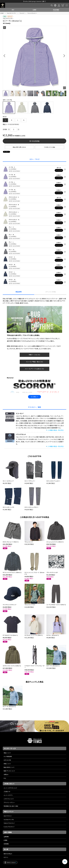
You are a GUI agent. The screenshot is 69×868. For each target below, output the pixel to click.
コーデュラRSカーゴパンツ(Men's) (56, 598)
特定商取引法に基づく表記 (11, 799)
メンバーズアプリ (8, 788)
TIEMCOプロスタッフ (9, 816)
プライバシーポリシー (9, 796)
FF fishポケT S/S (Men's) (10, 628)
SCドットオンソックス (8, 500)
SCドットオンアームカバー (53, 474)
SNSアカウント (8, 809)
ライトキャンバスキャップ (9, 598)
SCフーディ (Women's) (53, 659)
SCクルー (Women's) (53, 628)
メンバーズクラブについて (10, 781)
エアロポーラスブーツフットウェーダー (34, 660)
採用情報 (6, 837)
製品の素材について (9, 761)
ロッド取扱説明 (8, 750)
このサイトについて (9, 792)
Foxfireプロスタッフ (9, 820)
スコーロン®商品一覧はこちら (34, 355)
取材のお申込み (8, 847)
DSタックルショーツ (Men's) (11, 535)
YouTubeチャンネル (9, 813)
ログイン (6, 851)
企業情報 (6, 830)
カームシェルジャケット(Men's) (55, 535)
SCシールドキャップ (8, 474)
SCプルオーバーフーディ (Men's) (34, 628)
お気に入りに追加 (50, 140)
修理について (7, 757)
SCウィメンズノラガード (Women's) (34, 567)
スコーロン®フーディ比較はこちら (34, 362)
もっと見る (34, 390)
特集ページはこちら (34, 348)
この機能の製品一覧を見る (56, 423)
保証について (7, 746)
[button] (5, 49)
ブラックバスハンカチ (52, 566)
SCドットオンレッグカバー (32, 500)
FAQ (5, 771)
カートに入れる (34, 134)
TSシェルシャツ (29, 535)
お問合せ (6, 768)
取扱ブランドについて (9, 764)
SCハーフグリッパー (30, 474)
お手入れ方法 (7, 753)
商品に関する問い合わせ (19, 140)
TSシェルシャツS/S (30, 598)
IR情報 (5, 833)
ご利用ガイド (7, 785)
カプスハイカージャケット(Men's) (12, 659)
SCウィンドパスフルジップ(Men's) (12, 566)
